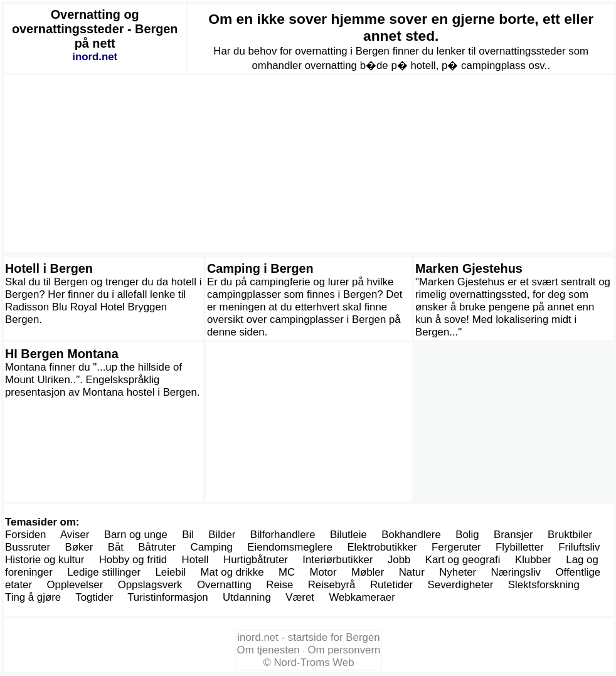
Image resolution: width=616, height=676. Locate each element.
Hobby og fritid (133, 560)
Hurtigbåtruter (256, 560)
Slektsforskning (544, 585)
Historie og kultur (45, 560)
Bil (188, 535)
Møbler (368, 572)
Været (300, 597)
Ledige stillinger (104, 572)
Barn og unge (136, 535)
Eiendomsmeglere (290, 547)
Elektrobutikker (382, 547)
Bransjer (513, 535)
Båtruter (157, 547)
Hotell (195, 560)
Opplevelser (75, 585)
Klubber (533, 560)
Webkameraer (362, 597)
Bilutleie (348, 535)
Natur (412, 572)
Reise (279, 585)
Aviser (75, 535)
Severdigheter (461, 585)
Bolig (467, 535)
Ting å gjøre (33, 597)
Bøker (79, 547)
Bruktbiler (570, 535)
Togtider (94, 597)
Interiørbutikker (337, 560)
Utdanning (247, 597)
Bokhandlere (411, 535)
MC (287, 572)
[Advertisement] (309, 164)
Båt (116, 547)
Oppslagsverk (150, 585)
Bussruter (28, 547)
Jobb (399, 560)
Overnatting (224, 585)
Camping (212, 547)
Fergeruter (456, 547)
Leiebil (171, 572)
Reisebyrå (332, 585)
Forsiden (25, 535)
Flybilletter (520, 547)
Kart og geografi (463, 560)
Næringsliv (516, 572)
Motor (323, 572)
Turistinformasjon (167, 597)
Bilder (222, 535)
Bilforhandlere (283, 535)
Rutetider (391, 585)
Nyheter (458, 572)
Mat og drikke (232, 572)
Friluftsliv (579, 547)
